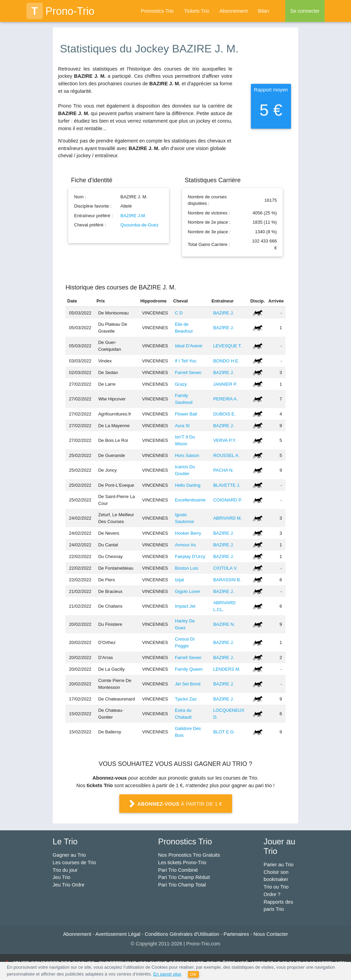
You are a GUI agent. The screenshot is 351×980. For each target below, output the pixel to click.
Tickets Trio (197, 11)
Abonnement (233, 11)
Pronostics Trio (157, 11)
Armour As (185, 545)
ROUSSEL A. (226, 455)
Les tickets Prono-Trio (182, 863)
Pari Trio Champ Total (182, 885)
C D (179, 313)
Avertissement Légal (118, 934)
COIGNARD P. (228, 500)
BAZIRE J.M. (133, 216)
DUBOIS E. (225, 414)
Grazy (181, 384)
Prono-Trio (60, 11)
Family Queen (189, 669)
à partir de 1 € (175, 804)
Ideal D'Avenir (189, 346)
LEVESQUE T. (228, 346)
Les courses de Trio (75, 863)
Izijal (179, 580)
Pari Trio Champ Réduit (184, 877)
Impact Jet (185, 606)
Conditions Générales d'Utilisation (182, 934)
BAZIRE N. (224, 624)
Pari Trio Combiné (178, 870)
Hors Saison (187, 455)
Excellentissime (190, 500)
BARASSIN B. (227, 580)
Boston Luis (186, 568)
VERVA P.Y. (225, 440)
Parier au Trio (279, 865)
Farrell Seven (188, 373)
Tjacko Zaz (186, 699)
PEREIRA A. (226, 399)
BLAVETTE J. (227, 485)
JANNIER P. (225, 384)
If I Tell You (186, 361)
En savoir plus (167, 974)
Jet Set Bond (187, 684)
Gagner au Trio (69, 855)
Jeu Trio (62, 877)
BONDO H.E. (226, 361)
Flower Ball (186, 414)
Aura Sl (182, 426)
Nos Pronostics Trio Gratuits (189, 855)
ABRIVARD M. (228, 518)
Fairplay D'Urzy (190, 556)
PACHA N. (223, 470)
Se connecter (305, 11)
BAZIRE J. (224, 313)
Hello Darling (187, 485)
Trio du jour (65, 870)
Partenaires (236, 934)
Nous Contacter (271, 934)
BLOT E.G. (224, 732)
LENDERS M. (227, 669)
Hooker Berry (188, 533)
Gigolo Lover (187, 591)
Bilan (263, 11)
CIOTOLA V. (225, 568)
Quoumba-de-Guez (139, 225)
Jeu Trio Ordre (69, 885)
